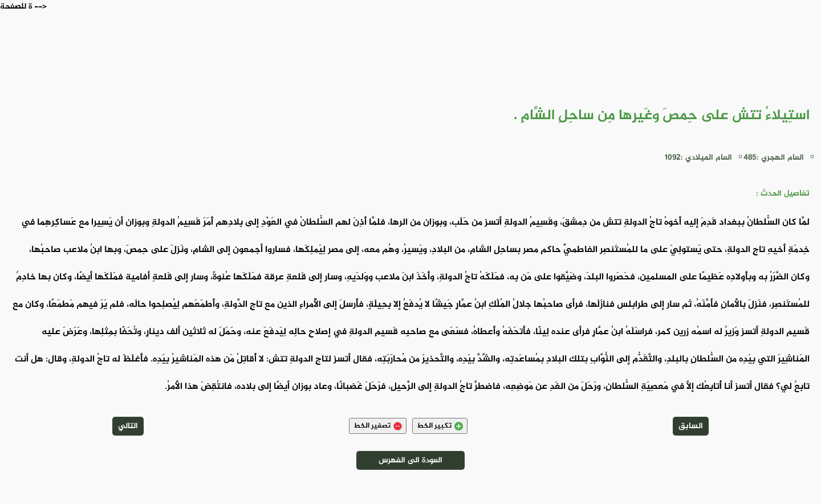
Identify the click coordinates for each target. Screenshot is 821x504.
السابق (691, 426)
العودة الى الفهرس (410, 460)
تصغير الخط (378, 426)
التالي (128, 426)
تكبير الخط (440, 426)
